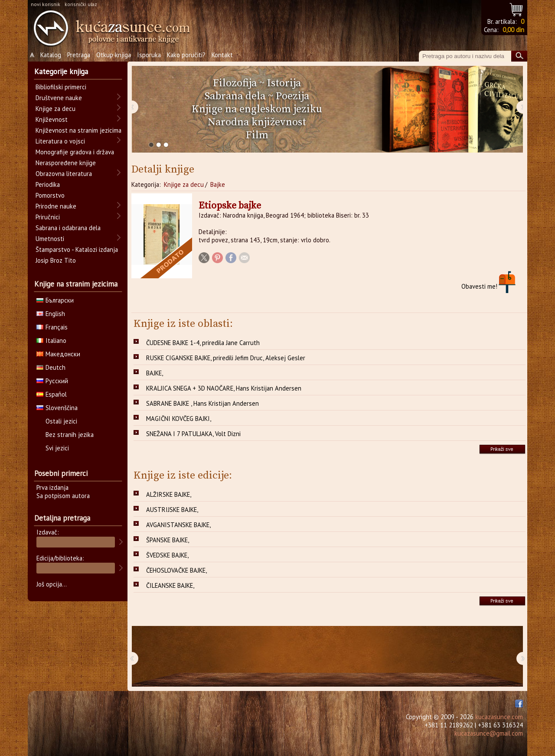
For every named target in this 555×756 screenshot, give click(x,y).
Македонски (58, 354)
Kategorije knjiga (61, 72)
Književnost (52, 119)
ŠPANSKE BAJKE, (168, 540)
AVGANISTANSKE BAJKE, (178, 525)
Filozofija (235, 83)
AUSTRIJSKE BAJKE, (172, 510)
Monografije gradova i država (75, 152)
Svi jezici (57, 448)
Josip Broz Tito (56, 260)
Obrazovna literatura (64, 174)
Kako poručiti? (186, 55)
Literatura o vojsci (60, 141)
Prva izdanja (52, 487)
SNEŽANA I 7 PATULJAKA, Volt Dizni (193, 434)
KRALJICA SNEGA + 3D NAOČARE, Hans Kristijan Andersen (224, 388)
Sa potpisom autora (63, 496)
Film (257, 135)
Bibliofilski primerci (61, 87)
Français (52, 327)
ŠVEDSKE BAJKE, (167, 555)
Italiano (51, 341)
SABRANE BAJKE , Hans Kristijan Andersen (202, 403)
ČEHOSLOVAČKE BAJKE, (176, 570)
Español (52, 394)
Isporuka (149, 55)
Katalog (51, 55)
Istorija (284, 83)
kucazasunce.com (499, 717)
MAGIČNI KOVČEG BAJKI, (179, 419)
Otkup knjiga (114, 55)
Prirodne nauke (56, 206)
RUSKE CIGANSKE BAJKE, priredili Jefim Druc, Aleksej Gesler (226, 358)
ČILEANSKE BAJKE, (170, 585)
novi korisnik (46, 4)
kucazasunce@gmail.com (489, 733)
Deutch (51, 367)
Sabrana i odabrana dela (68, 228)
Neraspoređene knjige (66, 163)
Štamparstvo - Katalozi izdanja (77, 249)
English (51, 314)
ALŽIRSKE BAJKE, (169, 494)
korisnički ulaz (81, 4)
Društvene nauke (59, 98)
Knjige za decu (184, 184)
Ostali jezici (61, 421)
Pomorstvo (50, 195)
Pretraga (79, 55)
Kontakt (222, 55)
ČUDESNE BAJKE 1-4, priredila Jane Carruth (203, 343)
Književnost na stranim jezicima (78, 130)
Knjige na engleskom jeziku (257, 109)
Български (55, 300)
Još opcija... (52, 584)
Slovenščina (57, 408)
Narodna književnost (257, 122)
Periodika (48, 184)
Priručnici (48, 217)
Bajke (218, 184)
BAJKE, (155, 373)
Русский (52, 381)
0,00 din (513, 30)
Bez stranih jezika (70, 435)
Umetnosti (50, 239)
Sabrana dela (235, 96)
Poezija (292, 96)
